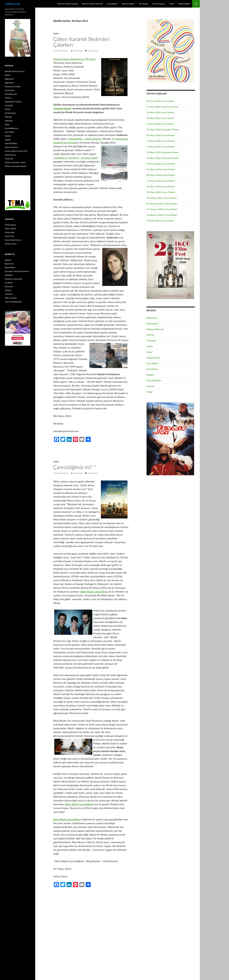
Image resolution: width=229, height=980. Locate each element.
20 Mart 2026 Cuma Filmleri (160, 118)
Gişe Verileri (152, 363)
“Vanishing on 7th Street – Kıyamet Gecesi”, (76, 158)
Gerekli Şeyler (153, 358)
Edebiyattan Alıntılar (13, 102)
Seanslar (151, 386)
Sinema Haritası (11, 147)
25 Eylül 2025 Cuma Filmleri (160, 221)
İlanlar (7, 124)
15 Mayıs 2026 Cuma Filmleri (161, 181)
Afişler (7, 75)
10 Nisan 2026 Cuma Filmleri (161, 141)
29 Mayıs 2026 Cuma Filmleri (161, 192)
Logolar (8, 140)
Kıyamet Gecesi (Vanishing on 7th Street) (75, 59)
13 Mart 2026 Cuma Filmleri (160, 112)
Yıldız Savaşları (11, 298)
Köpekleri (9, 275)
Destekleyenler (11, 94)
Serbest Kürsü (11, 244)
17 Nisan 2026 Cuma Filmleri (161, 147)
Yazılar (56, 33)
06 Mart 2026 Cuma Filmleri (160, 101)
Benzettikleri (153, 323)
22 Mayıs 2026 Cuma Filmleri (161, 186)
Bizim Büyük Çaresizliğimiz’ (95, 591)
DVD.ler (150, 335)
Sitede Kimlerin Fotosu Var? (16, 151)
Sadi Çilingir (78, 51)
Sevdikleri (9, 283)
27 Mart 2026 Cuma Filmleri (160, 124)
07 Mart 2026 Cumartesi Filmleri (162, 107)
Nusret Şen (9, 236)
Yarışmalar (9, 159)
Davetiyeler (10, 90)
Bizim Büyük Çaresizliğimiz (80, 804)
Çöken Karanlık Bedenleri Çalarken (82, 42)
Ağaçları (8, 260)
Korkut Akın (10, 232)
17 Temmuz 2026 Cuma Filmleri (162, 209)
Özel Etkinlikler (154, 380)
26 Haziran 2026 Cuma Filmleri (162, 198)
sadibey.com (13, 4)
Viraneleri (9, 294)
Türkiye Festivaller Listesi (15, 162)
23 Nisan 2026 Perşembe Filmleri (163, 158)
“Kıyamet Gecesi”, (63, 108)
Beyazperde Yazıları (13, 86)
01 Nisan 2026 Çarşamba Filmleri (163, 130)
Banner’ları (9, 264)
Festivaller (152, 341)
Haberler (8, 117)
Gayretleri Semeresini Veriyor (17, 271)
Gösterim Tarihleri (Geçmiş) (67, 4)
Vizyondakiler (112, 4)
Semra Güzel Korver (13, 240)
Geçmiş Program (159, 4)
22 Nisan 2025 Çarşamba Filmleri (163, 152)
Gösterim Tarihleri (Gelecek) (92, 4)
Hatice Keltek (10, 229)
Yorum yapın (93, 51)
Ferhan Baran (10, 225)
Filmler (172, 4)
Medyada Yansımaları (13, 279)
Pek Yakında (143, 4)
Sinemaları (9, 286)
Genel (149, 352)
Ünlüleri (8, 290)
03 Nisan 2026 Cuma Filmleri (161, 135)
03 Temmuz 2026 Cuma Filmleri (162, 204)
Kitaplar (150, 375)
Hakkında (9, 121)
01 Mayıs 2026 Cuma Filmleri (161, 169)
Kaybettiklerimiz (11, 128)
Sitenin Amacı (10, 155)
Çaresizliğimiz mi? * (75, 467)
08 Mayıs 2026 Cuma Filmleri (161, 175)
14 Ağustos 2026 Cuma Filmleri (162, 215)
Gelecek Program (128, 4)
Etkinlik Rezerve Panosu (15, 71)
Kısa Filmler (152, 369)
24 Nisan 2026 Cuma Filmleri (161, 164)
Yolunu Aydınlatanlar (13, 302)
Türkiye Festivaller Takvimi (16, 166)
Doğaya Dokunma (155, 329)
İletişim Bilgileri (184, 4)
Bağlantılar (9, 79)
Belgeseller (152, 318)
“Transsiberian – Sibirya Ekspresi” (85, 139)
